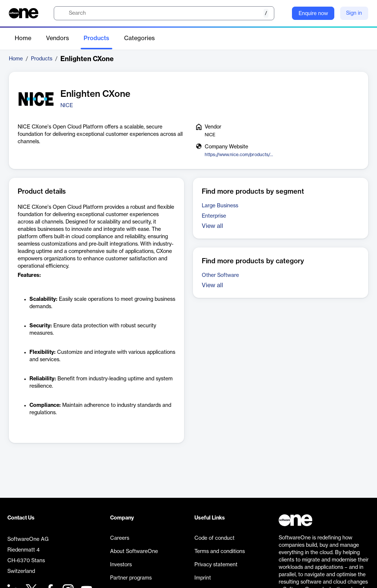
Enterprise (214, 216)
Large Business (220, 206)
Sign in (354, 13)
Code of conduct (214, 538)
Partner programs (131, 578)
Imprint (203, 578)
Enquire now (313, 14)
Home (23, 38)
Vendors (57, 38)
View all (212, 226)
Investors (121, 565)
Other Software (220, 275)
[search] (164, 13)
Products (96, 38)
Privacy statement (216, 565)
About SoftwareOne (134, 552)
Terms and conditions (220, 552)
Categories (139, 38)
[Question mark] (282, 13)
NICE (67, 106)
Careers (120, 538)
